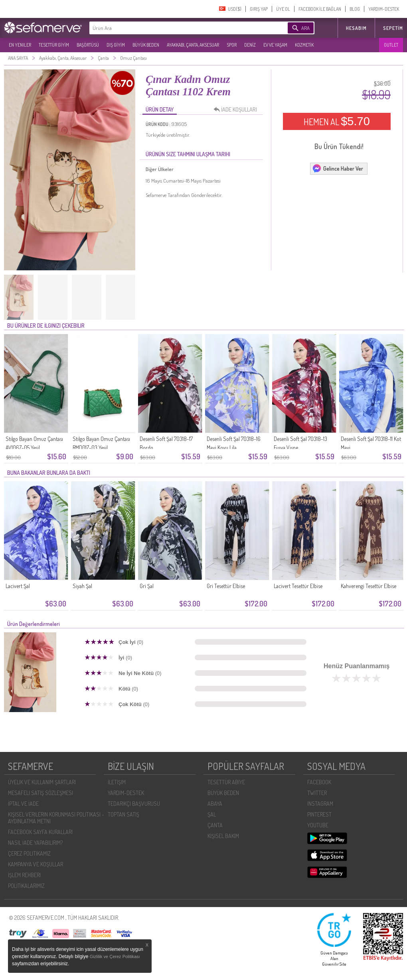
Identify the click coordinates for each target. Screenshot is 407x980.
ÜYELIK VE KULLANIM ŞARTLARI (42, 782)
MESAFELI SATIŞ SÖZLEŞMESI (41, 793)
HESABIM (356, 28)
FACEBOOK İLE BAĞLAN (320, 9)
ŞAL (212, 814)
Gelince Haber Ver (338, 168)
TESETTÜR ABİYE (226, 782)
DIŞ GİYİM (116, 45)
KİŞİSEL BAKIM (223, 836)
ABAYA (215, 804)
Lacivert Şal (18, 586)
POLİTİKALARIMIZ (26, 886)
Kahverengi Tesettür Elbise (368, 586)
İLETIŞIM (117, 782)
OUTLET (391, 45)
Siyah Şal (82, 586)
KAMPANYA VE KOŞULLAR (36, 864)
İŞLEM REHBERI (24, 875)
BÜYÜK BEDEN (146, 45)
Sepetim (393, 28)
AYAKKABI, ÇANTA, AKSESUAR (193, 45)
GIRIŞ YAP (259, 9)
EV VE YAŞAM (275, 45)
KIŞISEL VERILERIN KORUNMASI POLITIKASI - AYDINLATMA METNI (56, 818)
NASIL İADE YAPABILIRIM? (35, 843)
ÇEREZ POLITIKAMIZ (29, 853)
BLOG (355, 9)
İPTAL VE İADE (23, 804)
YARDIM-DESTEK (384, 9)
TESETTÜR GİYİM (54, 45)
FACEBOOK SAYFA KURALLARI (40, 832)
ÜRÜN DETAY (160, 109)
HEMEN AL (337, 121)
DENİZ (250, 45)
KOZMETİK (304, 45)
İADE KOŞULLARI (237, 110)
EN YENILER (20, 45)
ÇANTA (215, 825)
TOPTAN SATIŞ (123, 814)
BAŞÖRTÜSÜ (88, 45)
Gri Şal (147, 586)
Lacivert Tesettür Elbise (298, 586)
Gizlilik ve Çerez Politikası (115, 956)
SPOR (232, 45)
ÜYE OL (283, 9)
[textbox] (176, 28)
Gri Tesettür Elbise (226, 586)
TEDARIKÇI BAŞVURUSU (134, 804)
